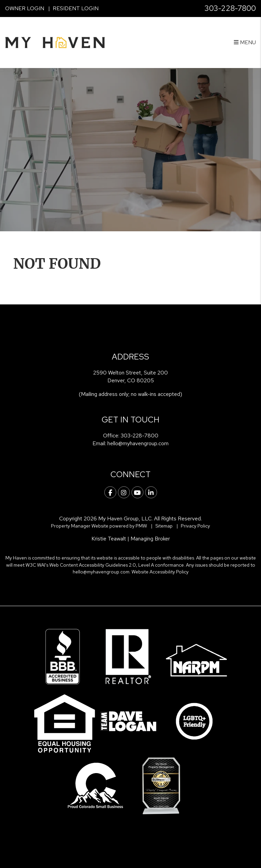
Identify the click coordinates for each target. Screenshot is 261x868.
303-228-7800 (230, 8)
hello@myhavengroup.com (138, 443)
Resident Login (76, 8)
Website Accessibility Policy (160, 572)
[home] (55, 42)
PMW (141, 526)
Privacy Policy (195, 526)
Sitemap (164, 526)
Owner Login (25, 8)
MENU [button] (245, 42)
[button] (110, 492)
